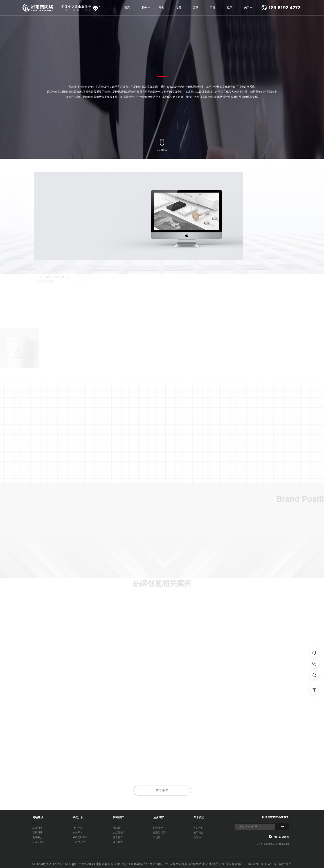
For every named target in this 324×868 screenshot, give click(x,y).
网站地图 (285, 864)
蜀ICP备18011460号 (262, 864)
